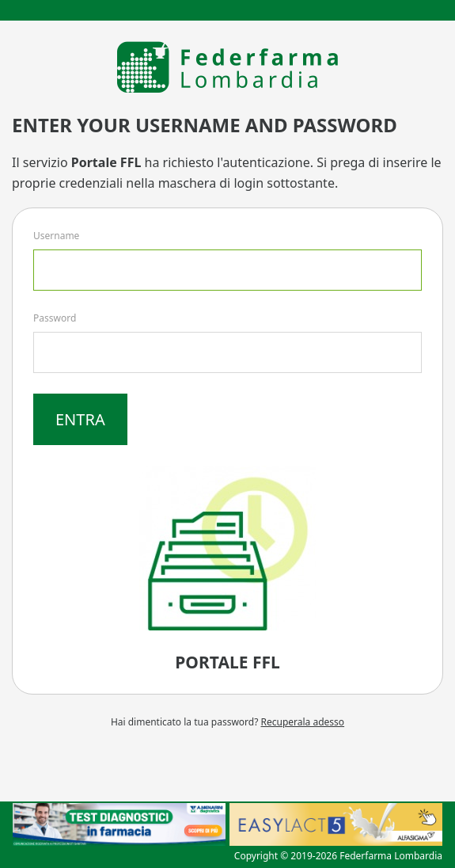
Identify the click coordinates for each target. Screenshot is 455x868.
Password (55, 318)
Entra (80, 419)
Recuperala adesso (303, 722)
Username (56, 236)
